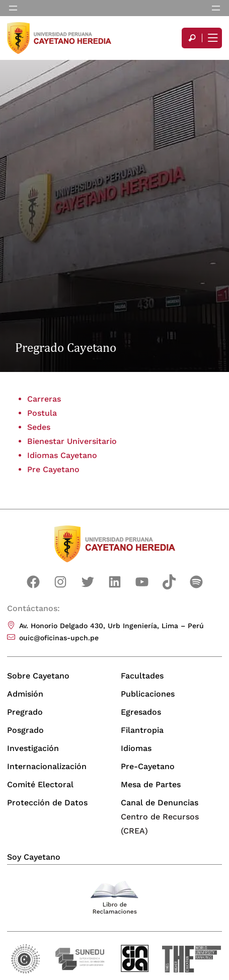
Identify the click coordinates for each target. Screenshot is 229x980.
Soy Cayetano (34, 857)
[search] (192, 38)
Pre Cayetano (53, 469)
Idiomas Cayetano (62, 455)
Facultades (142, 676)
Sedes (39, 427)
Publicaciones (148, 694)
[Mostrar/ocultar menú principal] (212, 38)
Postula (42, 413)
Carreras (44, 399)
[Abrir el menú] (13, 8)
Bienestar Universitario (72, 441)
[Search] (192, 38)
